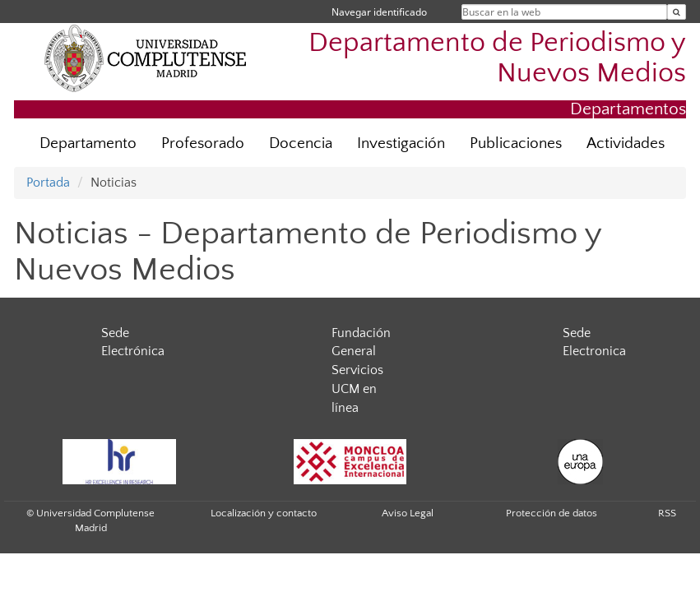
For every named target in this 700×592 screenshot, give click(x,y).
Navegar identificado (379, 12)
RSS (667, 513)
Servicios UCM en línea (357, 389)
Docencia (301, 143)
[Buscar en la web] (677, 12)
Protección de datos (552, 513)
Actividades (626, 143)
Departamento (88, 143)
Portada (48, 183)
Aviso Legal (408, 513)
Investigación (401, 143)
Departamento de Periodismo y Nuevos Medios (497, 58)
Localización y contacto (264, 513)
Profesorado (203, 143)
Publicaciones (516, 143)
